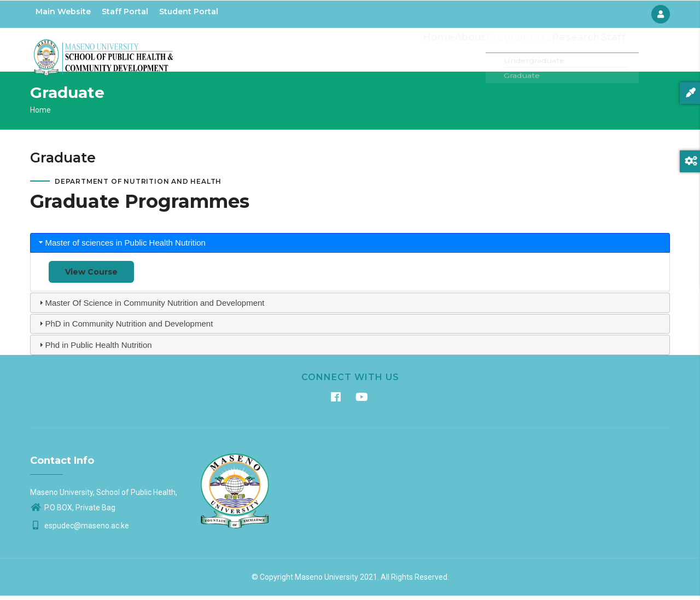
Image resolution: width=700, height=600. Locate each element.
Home (430, 52)
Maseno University (326, 581)
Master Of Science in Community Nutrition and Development (155, 307)
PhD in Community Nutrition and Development (129, 328)
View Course (91, 277)
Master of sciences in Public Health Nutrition (126, 247)
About (466, 52)
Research (571, 52)
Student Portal (189, 11)
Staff (611, 52)
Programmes (515, 52)
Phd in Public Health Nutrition (99, 349)
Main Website (63, 11)
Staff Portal (125, 11)
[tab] (350, 247)
